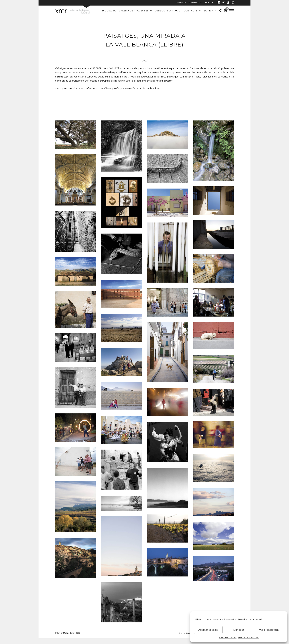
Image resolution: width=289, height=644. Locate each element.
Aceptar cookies (208, 630)
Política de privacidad (248, 638)
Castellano (196, 3)
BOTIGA (209, 11)
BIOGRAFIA (109, 11)
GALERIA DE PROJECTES (134, 11)
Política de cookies (228, 638)
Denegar (239, 630)
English (209, 3)
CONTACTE (191, 11)
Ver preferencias (269, 630)
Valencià (181, 3)
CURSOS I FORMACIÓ (168, 11)
